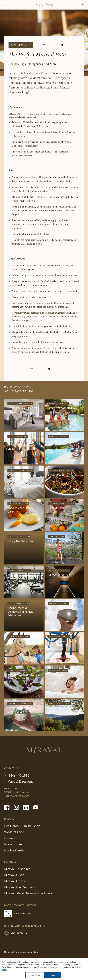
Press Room (13, 844)
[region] (44, 969)
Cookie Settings (34, 975)
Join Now (23, 915)
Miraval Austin (14, 875)
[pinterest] (62, 45)
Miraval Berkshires (17, 869)
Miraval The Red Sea (19, 887)
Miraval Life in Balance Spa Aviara (28, 894)
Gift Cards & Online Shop (22, 826)
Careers (10, 838)
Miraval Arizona (15, 881)
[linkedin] (57, 45)
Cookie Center (14, 850)
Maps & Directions (20, 782)
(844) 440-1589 (18, 776)
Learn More (22, 933)
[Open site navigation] (6, 5)
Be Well (15, 45)
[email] (71, 45)
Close (53, 975)
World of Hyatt (14, 832)
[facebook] (52, 45)
